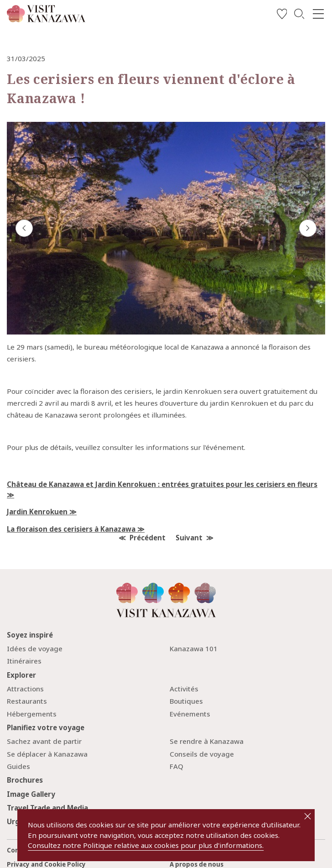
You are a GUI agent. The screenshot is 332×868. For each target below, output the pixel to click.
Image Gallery (31, 794)
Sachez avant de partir (44, 741)
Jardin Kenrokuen (37, 512)
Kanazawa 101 (194, 648)
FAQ (176, 766)
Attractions (25, 689)
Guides (18, 766)
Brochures (25, 780)
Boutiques (186, 701)
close (307, 816)
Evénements (190, 714)
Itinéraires (24, 661)
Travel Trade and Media (47, 808)
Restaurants (27, 701)
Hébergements (32, 714)
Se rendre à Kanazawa (207, 741)
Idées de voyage (35, 648)
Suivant (189, 538)
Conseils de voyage (202, 754)
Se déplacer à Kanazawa (47, 754)
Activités (184, 689)
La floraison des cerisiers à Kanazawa (71, 529)
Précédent (148, 538)
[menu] (318, 14)
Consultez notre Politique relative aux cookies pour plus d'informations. (146, 845)
